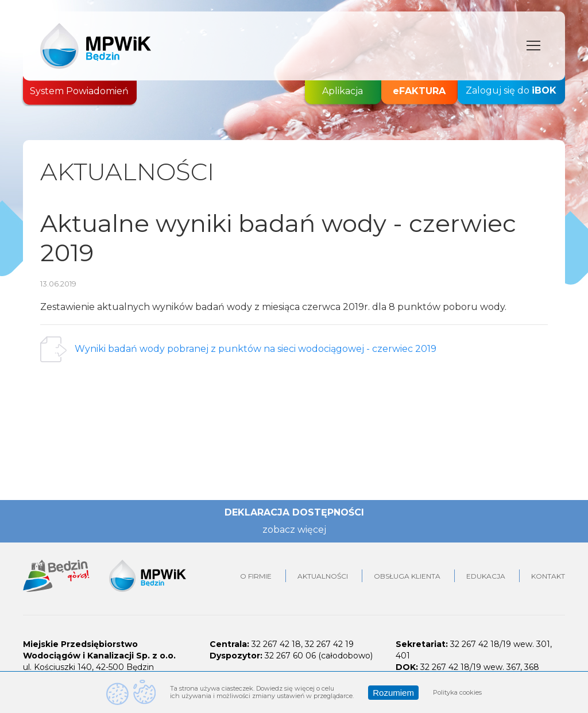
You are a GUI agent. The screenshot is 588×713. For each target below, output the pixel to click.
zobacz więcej (294, 530)
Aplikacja (343, 91)
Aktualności (323, 576)
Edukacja (486, 576)
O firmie (256, 576)
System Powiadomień (79, 91)
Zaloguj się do (511, 91)
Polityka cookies (457, 692)
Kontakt (548, 576)
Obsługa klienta (407, 576)
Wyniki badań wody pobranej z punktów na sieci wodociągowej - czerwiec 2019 (256, 349)
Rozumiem (393, 693)
